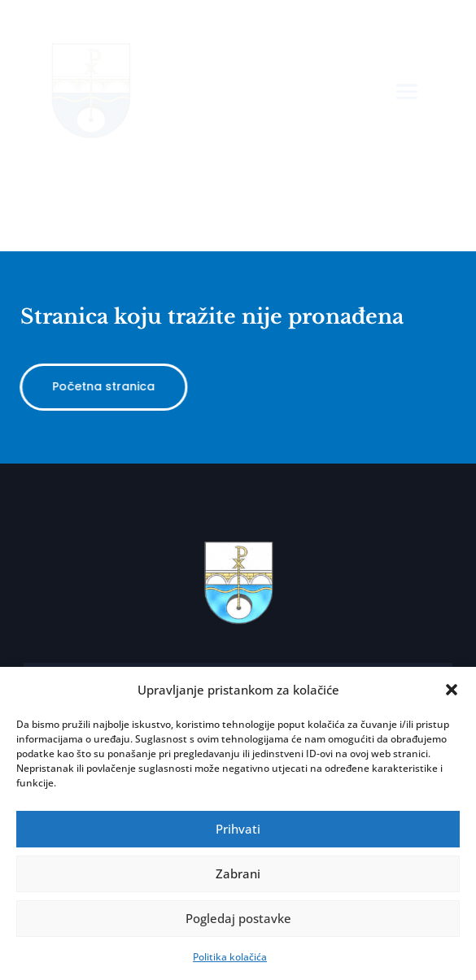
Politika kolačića (230, 957)
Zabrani (238, 873)
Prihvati (238, 829)
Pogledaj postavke (238, 918)
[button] (452, 690)
